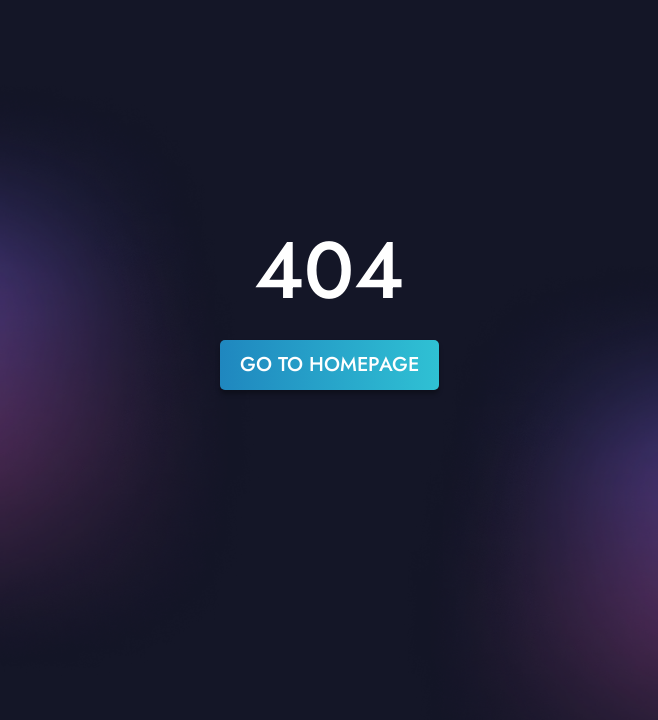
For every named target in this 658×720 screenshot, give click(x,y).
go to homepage (329, 364)
